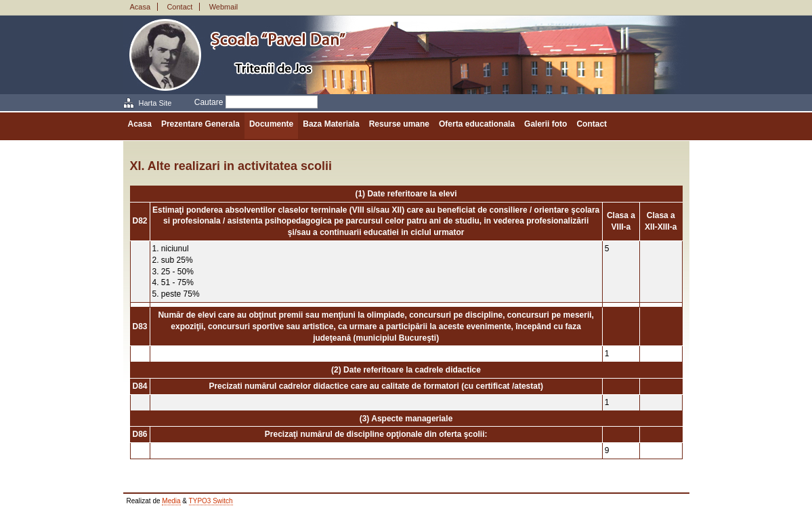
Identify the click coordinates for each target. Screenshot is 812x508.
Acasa (141, 7)
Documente (271, 124)
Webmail (224, 7)
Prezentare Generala (200, 124)
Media (171, 501)
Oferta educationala (477, 124)
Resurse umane (399, 124)
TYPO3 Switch (211, 501)
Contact (179, 7)
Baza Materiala (331, 124)
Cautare (209, 102)
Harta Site (155, 103)
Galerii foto (546, 124)
